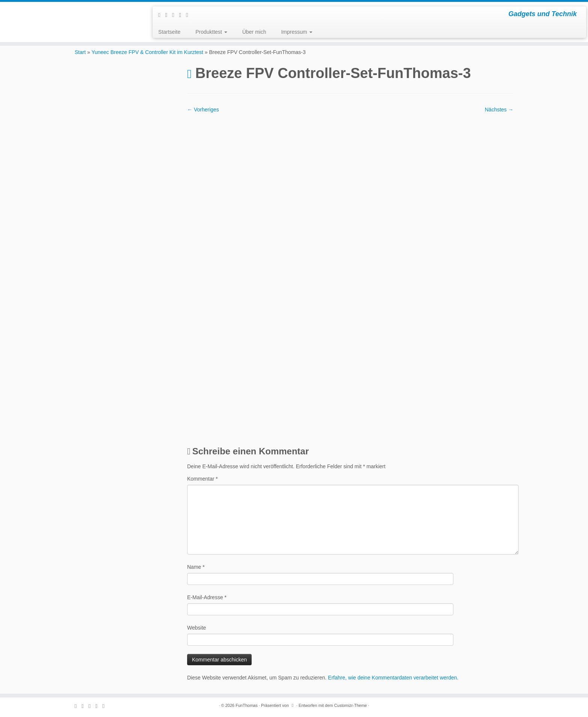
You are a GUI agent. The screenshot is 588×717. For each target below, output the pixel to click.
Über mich (254, 32)
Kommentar (202, 479)
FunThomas (247, 705)
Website (196, 628)
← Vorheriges (203, 110)
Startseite (169, 32)
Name (196, 567)
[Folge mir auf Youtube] (189, 15)
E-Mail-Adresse (207, 597)
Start (80, 52)
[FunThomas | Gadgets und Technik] (68, 11)
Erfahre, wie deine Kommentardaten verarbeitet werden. (393, 678)
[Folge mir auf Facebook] (175, 15)
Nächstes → (499, 110)
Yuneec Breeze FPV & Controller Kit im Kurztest (147, 52)
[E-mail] (169, 15)
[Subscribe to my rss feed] (162, 15)
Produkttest (211, 32)
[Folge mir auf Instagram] (183, 15)
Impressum (297, 32)
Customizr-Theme (350, 705)
